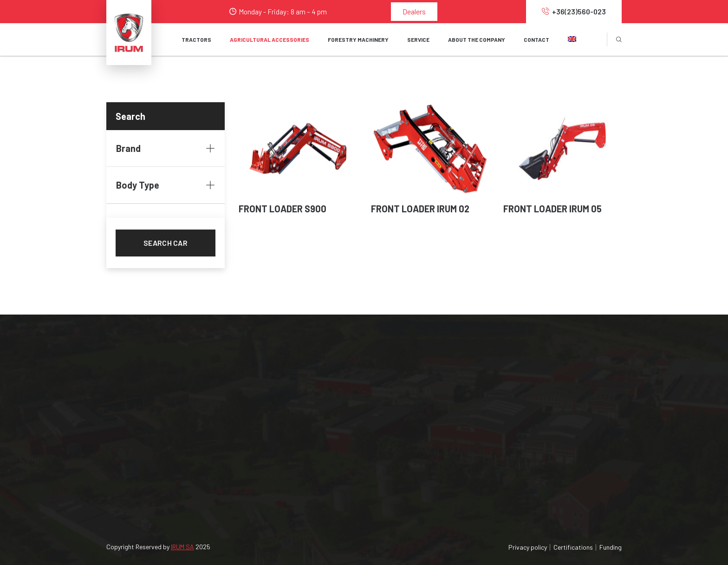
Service (264, 434)
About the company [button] (477, 39)
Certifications (573, 547)
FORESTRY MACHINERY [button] (358, 39)
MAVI (516, 384)
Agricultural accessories (290, 401)
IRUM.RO (521, 451)
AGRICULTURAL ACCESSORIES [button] (270, 39)
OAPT (517, 434)
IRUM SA (182, 547)
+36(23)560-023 (574, 11)
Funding (611, 547)
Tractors (196, 39)
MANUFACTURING (536, 417)
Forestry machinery (282, 417)
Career (390, 417)
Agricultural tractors (284, 384)
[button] (572, 39)
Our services (399, 434)
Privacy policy (528, 547)
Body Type (166, 185)
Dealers (414, 11)
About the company (411, 384)
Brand (166, 148)
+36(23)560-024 (139, 439)
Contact (536, 39)
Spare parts (271, 451)
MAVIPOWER (528, 401)
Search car (166, 243)
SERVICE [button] (418, 39)
